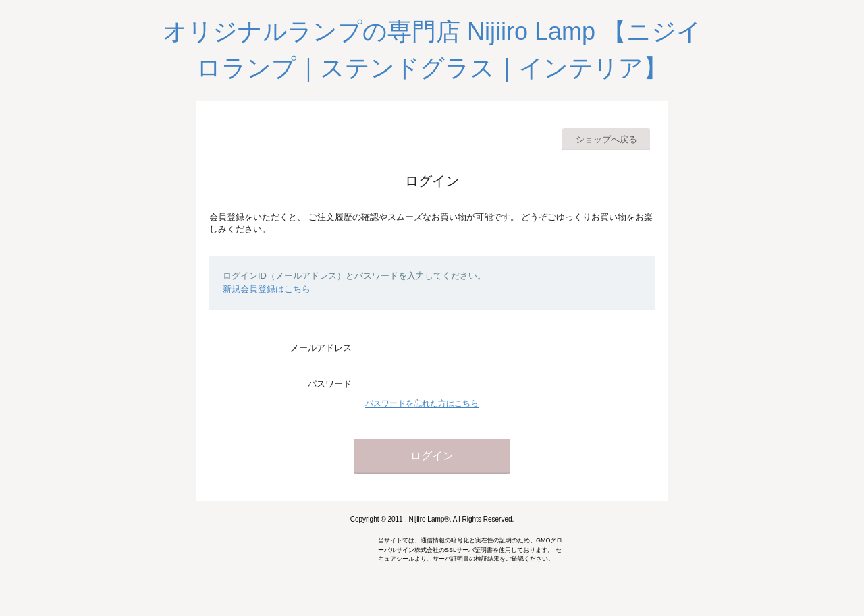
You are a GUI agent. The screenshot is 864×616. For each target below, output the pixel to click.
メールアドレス (321, 348)
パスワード (330, 384)
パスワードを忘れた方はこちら (422, 403)
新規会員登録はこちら (267, 289)
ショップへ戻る (606, 139)
